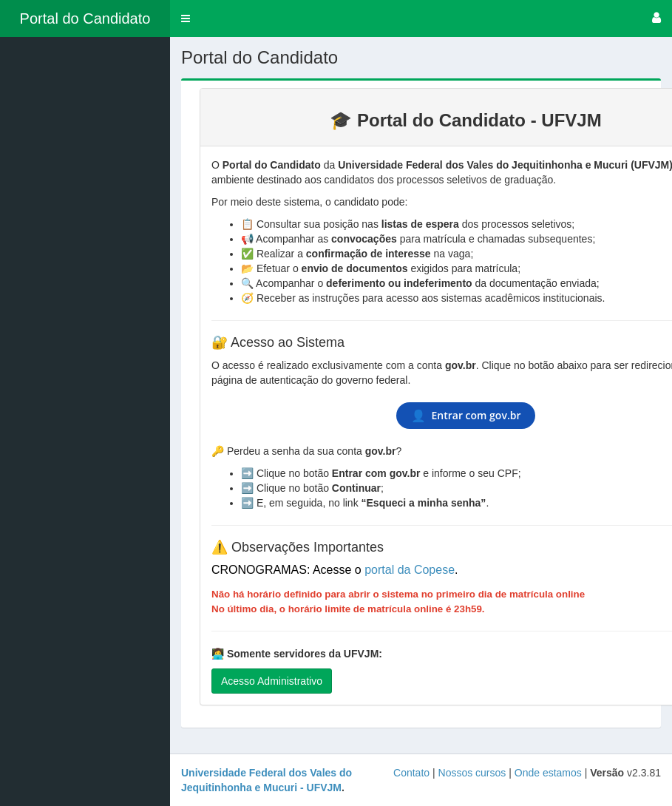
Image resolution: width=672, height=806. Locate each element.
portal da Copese (410, 570)
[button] (186, 18)
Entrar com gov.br (466, 416)
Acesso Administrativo (272, 681)
